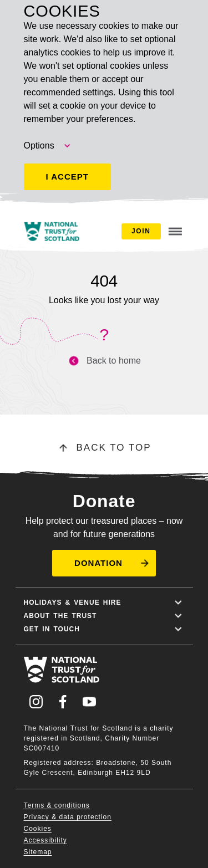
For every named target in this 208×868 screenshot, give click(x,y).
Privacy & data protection (68, 817)
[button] (104, 563)
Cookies (38, 829)
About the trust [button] (104, 616)
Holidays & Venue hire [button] (104, 603)
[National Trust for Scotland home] (52, 231)
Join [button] (141, 231)
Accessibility (45, 840)
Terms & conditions (57, 805)
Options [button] (48, 146)
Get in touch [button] (104, 629)
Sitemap (38, 852)
